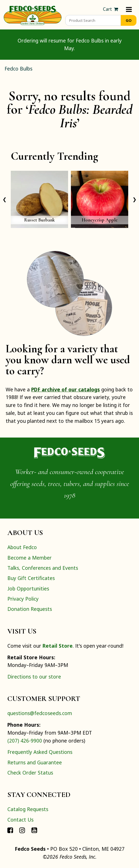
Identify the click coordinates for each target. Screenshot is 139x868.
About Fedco (22, 547)
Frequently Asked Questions (40, 752)
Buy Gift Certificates (31, 578)
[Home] (33, 15)
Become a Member (30, 558)
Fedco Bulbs (18, 69)
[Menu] (129, 9)
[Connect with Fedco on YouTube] (34, 830)
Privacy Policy (23, 599)
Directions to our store (34, 677)
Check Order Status (30, 773)
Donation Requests (30, 609)
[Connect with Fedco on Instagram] (22, 830)
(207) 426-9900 (25, 741)
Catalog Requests (28, 809)
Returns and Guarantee (35, 762)
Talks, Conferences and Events (43, 568)
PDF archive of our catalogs (66, 389)
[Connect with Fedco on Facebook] (10, 830)
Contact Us (20, 820)
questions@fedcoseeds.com (40, 713)
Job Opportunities (28, 588)
